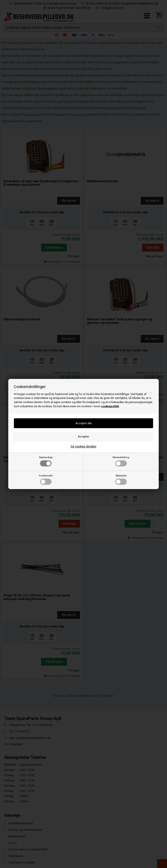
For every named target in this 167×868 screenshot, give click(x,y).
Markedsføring (121, 461)
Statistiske (121, 480)
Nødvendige (46, 461)
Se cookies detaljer (84, 446)
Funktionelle (46, 480)
